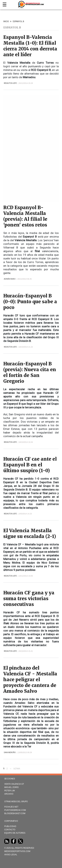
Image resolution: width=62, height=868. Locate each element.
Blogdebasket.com (15, 813)
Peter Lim (10, 791)
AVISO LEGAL (11, 855)
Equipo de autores (15, 833)
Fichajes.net (11, 807)
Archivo (9, 794)
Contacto (10, 830)
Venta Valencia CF (14, 784)
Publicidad (10, 826)
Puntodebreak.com (15, 810)
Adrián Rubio (10, 279)
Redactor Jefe (10, 83)
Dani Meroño (10, 753)
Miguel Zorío (11, 787)
